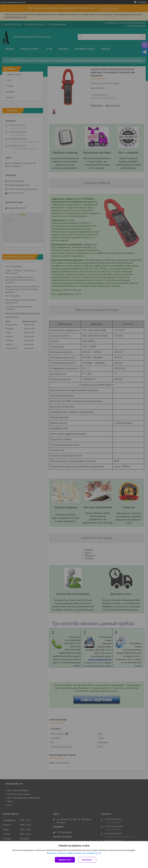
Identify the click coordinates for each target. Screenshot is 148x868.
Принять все (65, 860)
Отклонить (87, 860)
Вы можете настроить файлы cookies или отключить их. (73, 853)
